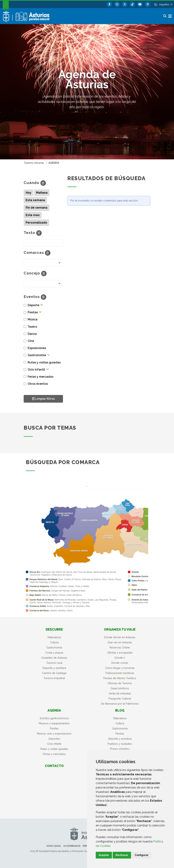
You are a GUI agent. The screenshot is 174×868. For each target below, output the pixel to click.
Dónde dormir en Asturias (120, 637)
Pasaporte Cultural (120, 699)
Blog (120, 710)
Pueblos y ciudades (120, 744)
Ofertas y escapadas (120, 653)
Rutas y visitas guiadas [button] (44, 362)
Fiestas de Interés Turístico (120, 678)
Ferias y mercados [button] (40, 377)
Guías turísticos (120, 688)
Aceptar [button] (104, 855)
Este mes (33, 215)
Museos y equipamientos (54, 723)
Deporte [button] (33, 305)
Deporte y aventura (54, 668)
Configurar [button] (142, 855)
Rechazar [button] (122, 855)
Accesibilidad (72, 846)
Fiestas (54, 728)
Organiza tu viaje (120, 629)
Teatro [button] (32, 327)
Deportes (54, 739)
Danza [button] (32, 334)
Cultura (54, 642)
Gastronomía (54, 647)
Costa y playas (54, 653)
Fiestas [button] (33, 312)
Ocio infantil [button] (36, 370)
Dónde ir (120, 658)
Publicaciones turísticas (120, 673)
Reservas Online (120, 647)
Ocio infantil (54, 744)
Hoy (28, 193)
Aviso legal (54, 846)
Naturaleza (54, 637)
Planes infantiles (120, 749)
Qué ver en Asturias (120, 642)
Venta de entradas (120, 693)
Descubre (54, 629)
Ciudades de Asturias (54, 658)
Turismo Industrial (54, 678)
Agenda (54, 710)
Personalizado (36, 223)
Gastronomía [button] (37, 355)
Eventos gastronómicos (54, 718)
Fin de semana (36, 208)
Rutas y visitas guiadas (54, 749)
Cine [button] (31, 341)
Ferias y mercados (54, 754)
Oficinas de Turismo (120, 683)
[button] (166, 4)
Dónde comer (120, 663)
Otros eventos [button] (38, 384)
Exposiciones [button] (37, 348)
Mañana (42, 193)
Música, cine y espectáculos (54, 734)
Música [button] (33, 319)
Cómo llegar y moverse (120, 668)
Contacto (54, 766)
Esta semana (35, 200)
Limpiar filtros (43, 399)
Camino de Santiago (54, 673)
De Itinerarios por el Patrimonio (120, 704)
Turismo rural (54, 663)
